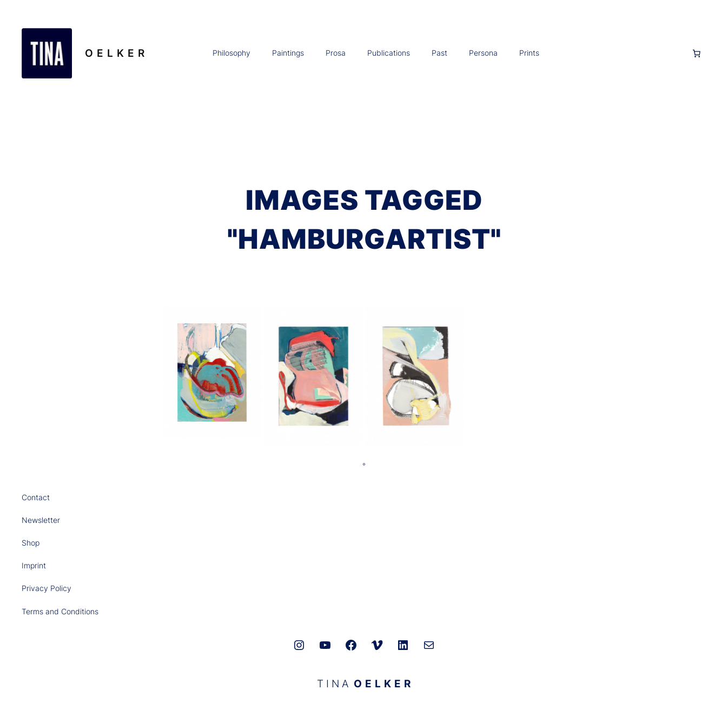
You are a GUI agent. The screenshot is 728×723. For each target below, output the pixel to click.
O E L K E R (115, 53)
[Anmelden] (615, 53)
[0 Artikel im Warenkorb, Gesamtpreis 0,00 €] (697, 54)
